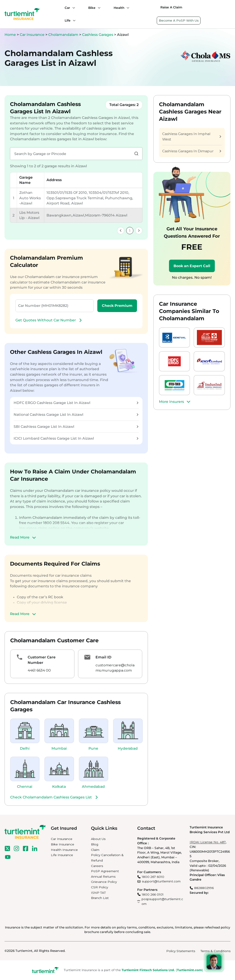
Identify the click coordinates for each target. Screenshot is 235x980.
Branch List (100, 898)
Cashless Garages (98, 35)
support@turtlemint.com (161, 881)
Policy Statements (181, 951)
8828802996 (204, 888)
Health (119, 8)
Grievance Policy (104, 882)
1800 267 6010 (153, 877)
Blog (95, 844)
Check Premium (117, 306)
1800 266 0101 (153, 894)
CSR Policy (99, 887)
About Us (98, 839)
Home (10, 35)
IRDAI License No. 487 (208, 842)
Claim (95, 850)
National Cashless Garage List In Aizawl (76, 415)
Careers (97, 866)
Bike (92, 8)
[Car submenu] (73, 8)
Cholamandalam (64, 35)
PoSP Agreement (105, 871)
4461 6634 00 (39, 670)
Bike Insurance (62, 844)
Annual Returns (103, 877)
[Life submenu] (73, 20)
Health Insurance (64, 850)
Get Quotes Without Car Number (49, 320)
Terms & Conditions (215, 951)
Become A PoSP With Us (179, 20)
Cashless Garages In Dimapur (192, 151)
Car (67, 8)
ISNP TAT (98, 893)
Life (68, 20)
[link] (121, 231)
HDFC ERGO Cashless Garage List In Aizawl (76, 403)
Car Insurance (32, 35)
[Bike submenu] (98, 8)
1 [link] (130, 231)
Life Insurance (62, 855)
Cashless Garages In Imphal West (192, 137)
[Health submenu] (127, 8)
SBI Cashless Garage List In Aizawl (76, 427)
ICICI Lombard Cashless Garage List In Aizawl (76, 438)
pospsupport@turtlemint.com (162, 901)
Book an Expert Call (192, 266)
